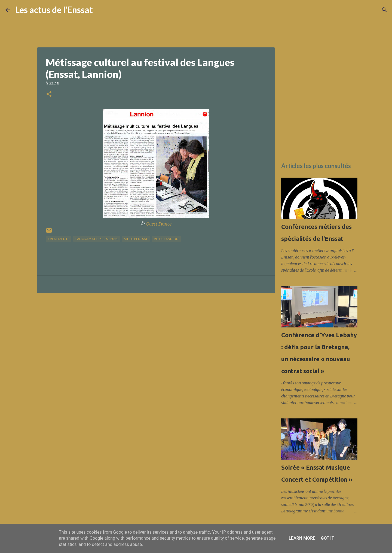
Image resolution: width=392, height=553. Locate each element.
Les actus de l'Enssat (54, 10)
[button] (49, 94)
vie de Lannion (166, 239)
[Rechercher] (100, 10)
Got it (327, 538)
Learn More (302, 538)
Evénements (59, 239)
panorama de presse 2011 (97, 239)
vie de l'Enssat (136, 239)
